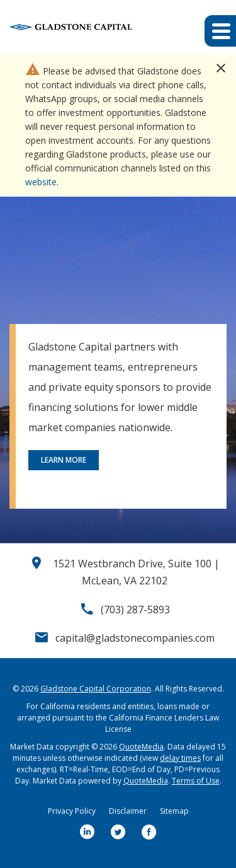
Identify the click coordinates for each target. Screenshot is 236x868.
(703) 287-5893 (135, 610)
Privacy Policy (72, 811)
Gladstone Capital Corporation (96, 689)
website (41, 182)
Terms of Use (196, 781)
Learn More (64, 460)
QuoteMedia (141, 747)
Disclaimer (128, 811)
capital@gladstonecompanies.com (135, 638)
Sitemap (174, 811)
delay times (180, 758)
